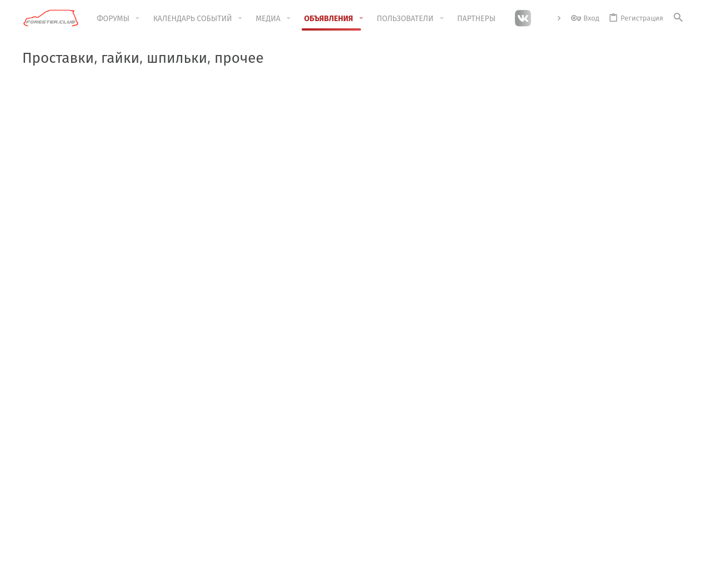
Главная (261, 467)
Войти (482, 467)
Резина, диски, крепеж (80, 347)
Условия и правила (440, 573)
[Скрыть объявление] (673, 98)
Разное (52, 386)
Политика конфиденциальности (534, 573)
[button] (137, 18)
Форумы (261, 488)
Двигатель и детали (74, 231)
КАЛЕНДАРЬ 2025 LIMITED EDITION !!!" (360, 99)
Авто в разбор (64, 211)
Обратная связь (274, 509)
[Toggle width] (31, 573)
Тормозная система (74, 289)
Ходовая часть (65, 269)
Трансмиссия (62, 250)
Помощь (609, 573)
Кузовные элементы (76, 308)
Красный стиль (75, 573)
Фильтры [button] (657, 187)
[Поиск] (678, 18)
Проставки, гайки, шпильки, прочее (93, 366)
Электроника (62, 327)
